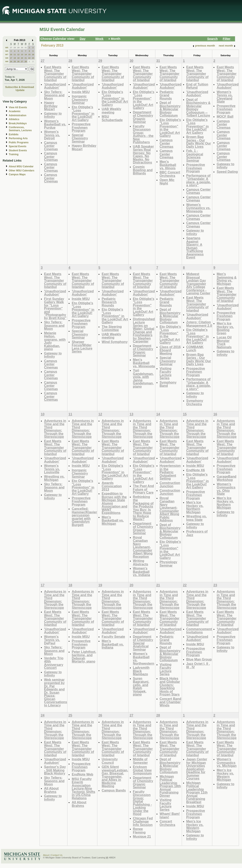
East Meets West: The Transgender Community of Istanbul (55, 73)
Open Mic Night (167, 182)
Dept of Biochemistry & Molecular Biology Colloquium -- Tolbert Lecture (198, 108)
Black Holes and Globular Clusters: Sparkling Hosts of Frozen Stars (170, 686)
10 (11, 54)
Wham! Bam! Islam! (170, 815)
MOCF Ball (225, 116)
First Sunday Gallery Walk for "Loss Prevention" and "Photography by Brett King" (55, 308)
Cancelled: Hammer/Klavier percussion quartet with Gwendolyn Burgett (84, 517)
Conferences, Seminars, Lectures (20, 129)
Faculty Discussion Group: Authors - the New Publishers (143, 134)
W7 (7, 54)
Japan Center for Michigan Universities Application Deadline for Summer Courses (197, 769)
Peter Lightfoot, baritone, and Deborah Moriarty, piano (84, 657)
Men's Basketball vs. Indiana (113, 644)
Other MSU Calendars (22, 171)
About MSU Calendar (21, 166)
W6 (7, 51)
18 (15, 58)
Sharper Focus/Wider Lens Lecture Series (82, 347)
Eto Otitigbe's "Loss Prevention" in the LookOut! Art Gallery (83, 113)
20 (22, 58)
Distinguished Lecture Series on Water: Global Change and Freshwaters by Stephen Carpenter (144, 330)
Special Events (18, 146)
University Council (110, 761)
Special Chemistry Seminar (80, 138)
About (46, 855)
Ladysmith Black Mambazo (141, 671)
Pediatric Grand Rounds (167, 95)
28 (15, 47)
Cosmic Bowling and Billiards (143, 170)
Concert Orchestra (167, 823)
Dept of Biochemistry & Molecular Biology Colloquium (170, 109)
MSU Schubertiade (112, 118)
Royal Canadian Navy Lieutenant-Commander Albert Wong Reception (143, 547)
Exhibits (14, 134)
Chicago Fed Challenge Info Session (143, 821)
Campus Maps (17, 174)
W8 (7, 58)
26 (18, 61)
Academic (15, 111)
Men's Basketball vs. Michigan (113, 520)
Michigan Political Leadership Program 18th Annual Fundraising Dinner (170, 786)
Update (20, 90)
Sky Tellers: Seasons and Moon (54, 95)
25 (15, 61)
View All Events (18, 107)
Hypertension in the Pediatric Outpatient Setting (170, 472)
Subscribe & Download (20, 87)
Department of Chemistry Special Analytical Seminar (143, 643)
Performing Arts (18, 138)
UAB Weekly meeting (111, 111)
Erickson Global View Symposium (142, 770)
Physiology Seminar (168, 564)
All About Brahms (51, 790)
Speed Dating (227, 172)
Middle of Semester (140, 761)
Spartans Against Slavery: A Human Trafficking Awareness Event (195, 248)
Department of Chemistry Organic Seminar (143, 117)
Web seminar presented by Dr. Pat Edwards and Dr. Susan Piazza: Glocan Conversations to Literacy (56, 692)
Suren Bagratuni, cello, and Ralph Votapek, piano (141, 686)
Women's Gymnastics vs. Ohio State (226, 489)
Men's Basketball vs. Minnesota (144, 363)
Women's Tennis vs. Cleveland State (225, 97)
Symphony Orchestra (195, 402)
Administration (18, 115)
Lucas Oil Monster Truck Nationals (224, 342)
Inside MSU (81, 92)
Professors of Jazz (197, 533)
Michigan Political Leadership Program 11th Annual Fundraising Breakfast (197, 792)
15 (29, 54)
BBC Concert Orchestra (170, 174)
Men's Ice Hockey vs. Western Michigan (195, 826)
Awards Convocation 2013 (112, 486)
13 (22, 54)
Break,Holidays (18, 123)
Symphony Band (168, 384)
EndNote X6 (196, 470)
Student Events (18, 150)
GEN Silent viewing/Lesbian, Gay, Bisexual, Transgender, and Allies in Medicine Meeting (115, 776)
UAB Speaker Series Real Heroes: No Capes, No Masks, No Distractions (143, 154)
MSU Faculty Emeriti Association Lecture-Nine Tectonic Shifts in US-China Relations (84, 788)
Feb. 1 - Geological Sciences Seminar (195, 156)
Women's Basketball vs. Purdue (55, 124)
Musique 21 (142, 836)
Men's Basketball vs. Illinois (168, 165)
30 (22, 47)
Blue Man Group (199, 659)
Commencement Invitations (199, 631)
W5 (7, 47)
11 (15, 54)
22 (29, 58)
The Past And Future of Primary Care (144, 489)
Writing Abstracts (141, 562)
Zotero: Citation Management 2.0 (199, 324)
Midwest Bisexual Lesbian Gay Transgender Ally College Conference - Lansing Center (198, 284)
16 (33, 54)
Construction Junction (170, 485)
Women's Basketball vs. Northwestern (144, 658)
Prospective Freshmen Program (81, 127)
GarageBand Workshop (226, 478)
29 (18, 47)
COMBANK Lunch (195, 349)
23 (33, 58)
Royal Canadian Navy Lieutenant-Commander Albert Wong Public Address (169, 509)
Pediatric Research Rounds (109, 302)
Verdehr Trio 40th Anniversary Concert (54, 663)
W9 (7, 61)
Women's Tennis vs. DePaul (52, 640)
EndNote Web (82, 774)
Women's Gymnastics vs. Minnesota (198, 208)
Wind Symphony (115, 342)
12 (18, 54)
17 (11, 58)
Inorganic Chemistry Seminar (80, 99)
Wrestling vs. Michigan (54, 478)
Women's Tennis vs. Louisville (52, 469)
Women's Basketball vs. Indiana (142, 572)
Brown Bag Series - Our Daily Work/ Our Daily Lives (199, 142)
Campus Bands (114, 790)
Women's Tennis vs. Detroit (52, 135)
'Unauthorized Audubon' (55, 86)
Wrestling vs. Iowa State (197, 518)
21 (26, 58)
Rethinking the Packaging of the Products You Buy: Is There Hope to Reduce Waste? (143, 508)
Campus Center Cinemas (51, 146)
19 (18, 58)
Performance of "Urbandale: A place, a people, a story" (199, 180)
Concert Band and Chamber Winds (170, 702)
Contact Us (57, 855)
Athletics (14, 119)
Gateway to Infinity (53, 115)
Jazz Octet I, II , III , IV (198, 665)
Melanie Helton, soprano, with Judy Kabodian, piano (55, 341)
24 (11, 61)
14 (26, 54)
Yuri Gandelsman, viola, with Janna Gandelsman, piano (143, 378)
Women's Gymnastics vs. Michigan (227, 762)
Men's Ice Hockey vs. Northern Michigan (195, 507)
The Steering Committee (112, 328)
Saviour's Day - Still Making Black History (55, 770)
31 (26, 47)
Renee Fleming (139, 831)
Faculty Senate (113, 637)
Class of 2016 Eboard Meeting (170, 350)
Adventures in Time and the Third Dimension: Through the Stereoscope (55, 429)
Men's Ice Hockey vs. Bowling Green (225, 328)
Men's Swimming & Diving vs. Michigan (227, 279)
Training (14, 154)
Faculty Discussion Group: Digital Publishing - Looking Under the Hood (142, 803)
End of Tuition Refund (197, 86)
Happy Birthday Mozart (51, 106)
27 (11, 47)
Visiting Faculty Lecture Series (166, 373)
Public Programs (19, 142)
